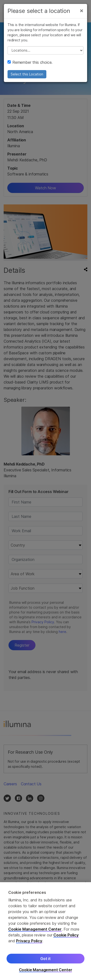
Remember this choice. (30, 62)
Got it (45, 959)
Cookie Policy (66, 935)
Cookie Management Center (35, 929)
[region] (45, 931)
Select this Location (27, 74)
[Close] (82, 10)
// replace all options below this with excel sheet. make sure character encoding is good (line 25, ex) (45, 50)
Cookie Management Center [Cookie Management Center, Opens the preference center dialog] (46, 970)
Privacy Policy (29, 941)
